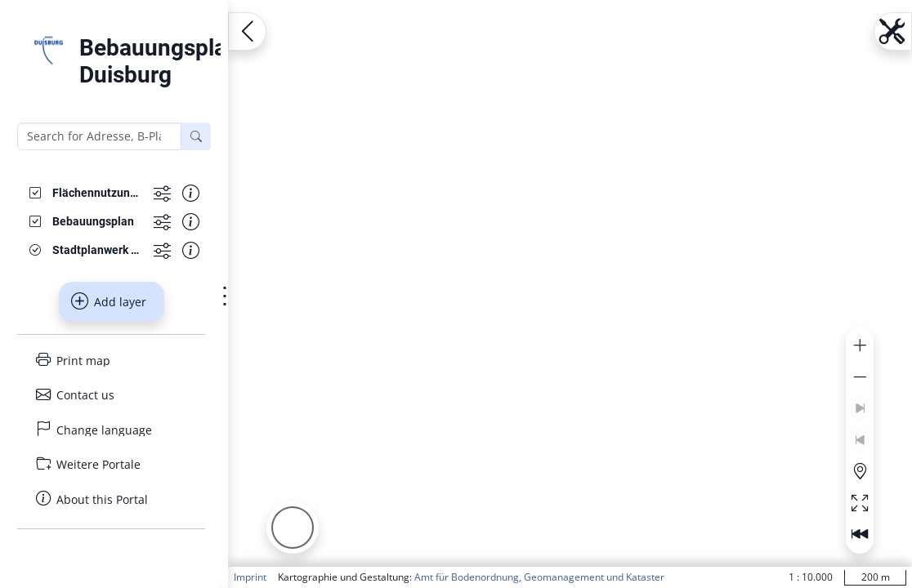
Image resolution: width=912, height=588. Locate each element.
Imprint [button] (250, 577)
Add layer (109, 301)
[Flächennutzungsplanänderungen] (97, 193)
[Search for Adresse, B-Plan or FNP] (99, 136)
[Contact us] (111, 395)
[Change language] (111, 430)
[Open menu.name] (247, 31)
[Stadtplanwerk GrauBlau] (97, 250)
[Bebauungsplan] (93, 222)
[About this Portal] (111, 499)
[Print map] (111, 361)
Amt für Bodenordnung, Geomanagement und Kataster (539, 577)
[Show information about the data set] (191, 193)
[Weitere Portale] (111, 464)
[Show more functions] (162, 193)
